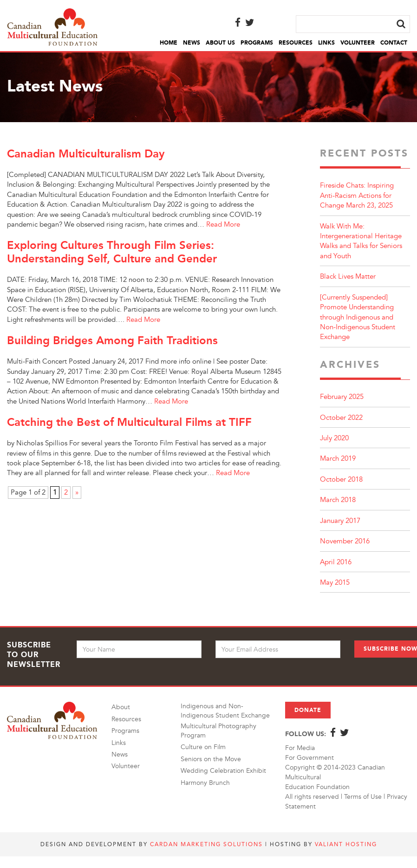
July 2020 (334, 438)
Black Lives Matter (348, 277)
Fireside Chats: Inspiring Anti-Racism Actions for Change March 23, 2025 (357, 196)
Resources (296, 43)
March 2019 (338, 459)
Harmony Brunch (205, 783)
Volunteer (358, 43)
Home (169, 43)
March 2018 (338, 500)
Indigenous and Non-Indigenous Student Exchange (225, 711)
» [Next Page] (77, 493)
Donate (308, 710)
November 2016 (345, 541)
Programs (257, 43)
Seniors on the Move (211, 759)
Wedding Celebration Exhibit (223, 771)
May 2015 (335, 583)
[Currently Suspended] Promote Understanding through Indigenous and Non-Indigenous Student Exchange (358, 317)
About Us (220, 43)
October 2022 (341, 418)
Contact (394, 43)
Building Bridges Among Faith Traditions (112, 340)
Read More (223, 225)
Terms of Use (363, 797)
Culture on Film (203, 747)
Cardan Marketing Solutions (206, 844)
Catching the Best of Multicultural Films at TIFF (129, 422)
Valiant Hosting (346, 844)
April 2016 (336, 562)
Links (326, 43)
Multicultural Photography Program (218, 731)
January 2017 (340, 521)
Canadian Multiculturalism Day (86, 153)
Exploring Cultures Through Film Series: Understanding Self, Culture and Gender (112, 252)
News (192, 43)
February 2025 (342, 397)
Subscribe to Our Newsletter (34, 655)
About (121, 707)
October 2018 (341, 480)
